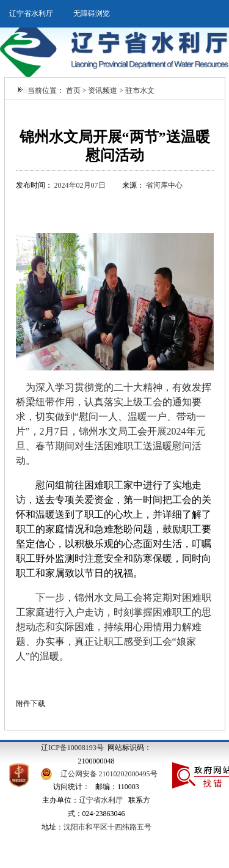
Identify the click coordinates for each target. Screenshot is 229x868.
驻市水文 (140, 90)
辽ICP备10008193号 (72, 748)
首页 (73, 90)
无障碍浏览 (92, 13)
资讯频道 (103, 90)
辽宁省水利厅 (31, 13)
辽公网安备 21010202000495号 (109, 774)
